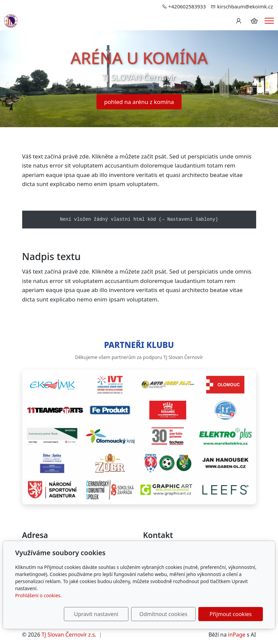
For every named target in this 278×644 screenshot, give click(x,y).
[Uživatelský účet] (239, 21)
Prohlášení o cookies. (38, 595)
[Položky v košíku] (254, 21)
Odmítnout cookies (164, 614)
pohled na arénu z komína (139, 102)
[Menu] (269, 21)
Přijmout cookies (230, 614)
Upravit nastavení (96, 614)
